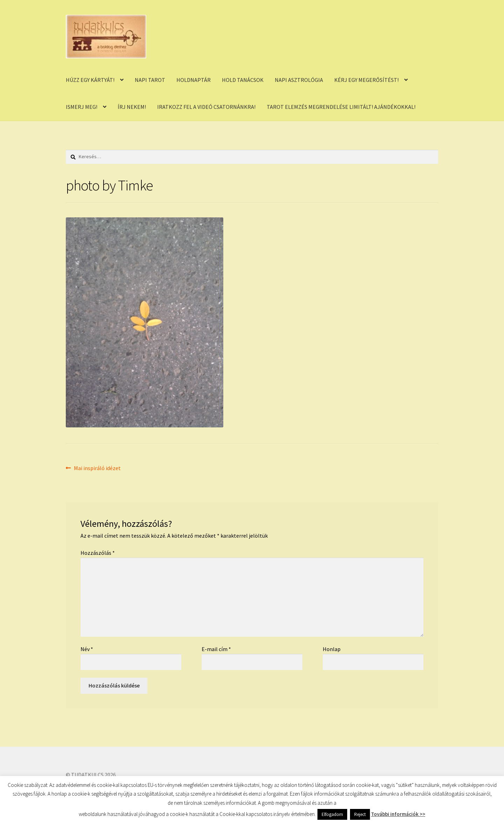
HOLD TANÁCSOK (243, 80)
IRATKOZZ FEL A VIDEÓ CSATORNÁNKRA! (206, 107)
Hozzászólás (98, 553)
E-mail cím (216, 649)
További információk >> (398, 814)
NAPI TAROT (150, 80)
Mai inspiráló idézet (97, 468)
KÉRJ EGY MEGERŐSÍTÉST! (366, 80)
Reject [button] (360, 814)
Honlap (332, 649)
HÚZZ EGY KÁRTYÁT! (90, 80)
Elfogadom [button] (332, 814)
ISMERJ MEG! (82, 107)
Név (87, 649)
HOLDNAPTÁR (194, 80)
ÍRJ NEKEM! (132, 107)
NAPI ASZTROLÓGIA (299, 80)
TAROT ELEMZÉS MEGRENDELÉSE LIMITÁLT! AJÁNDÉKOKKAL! (341, 107)
